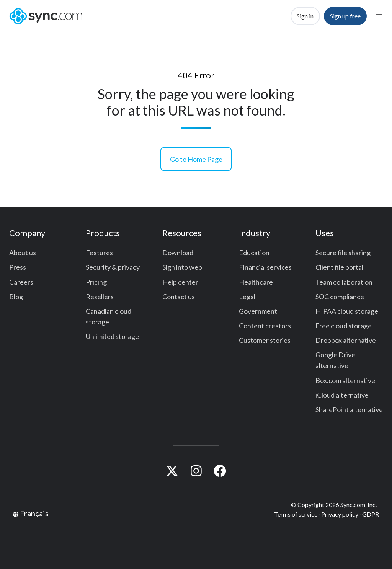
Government (258, 311)
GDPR (371, 514)
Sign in (305, 16)
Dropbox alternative (346, 340)
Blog (16, 297)
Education (254, 253)
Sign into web (182, 267)
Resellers (100, 297)
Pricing (96, 282)
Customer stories (265, 340)
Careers (21, 282)
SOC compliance (340, 297)
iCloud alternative (342, 395)
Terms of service (296, 514)
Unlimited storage (112, 336)
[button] (379, 16)
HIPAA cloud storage (347, 311)
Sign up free (345, 16)
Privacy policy (340, 514)
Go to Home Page (196, 159)
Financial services (265, 267)
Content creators (265, 326)
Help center (180, 282)
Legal (247, 297)
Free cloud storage (344, 326)
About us (23, 253)
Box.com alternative (345, 380)
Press (18, 267)
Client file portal (339, 267)
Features (99, 253)
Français (34, 513)
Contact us (179, 297)
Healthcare (256, 282)
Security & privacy (113, 267)
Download (178, 253)
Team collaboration (344, 282)
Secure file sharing (343, 253)
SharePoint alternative (349, 409)
